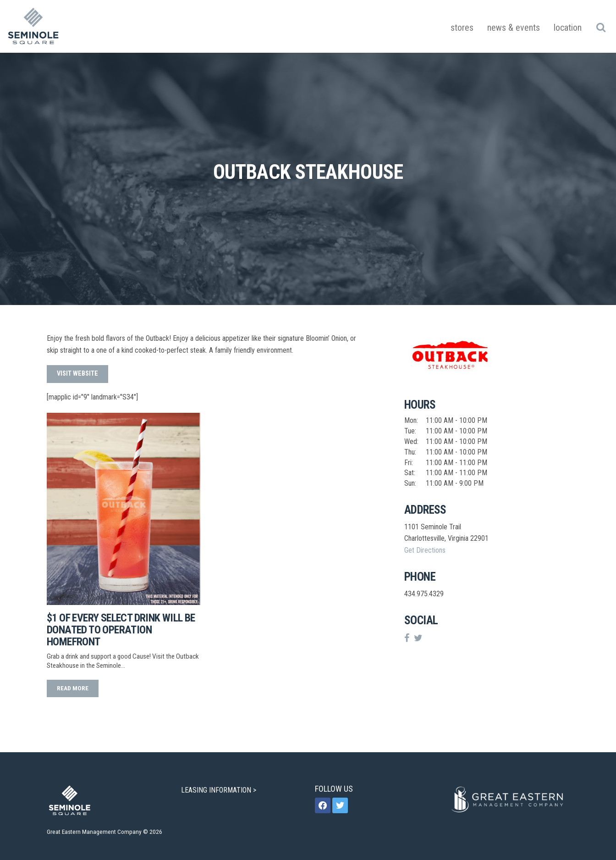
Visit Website (77, 374)
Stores (462, 28)
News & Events (514, 28)
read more (73, 688)
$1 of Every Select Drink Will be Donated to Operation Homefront (121, 630)
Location (568, 28)
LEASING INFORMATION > (220, 790)
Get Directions (425, 550)
